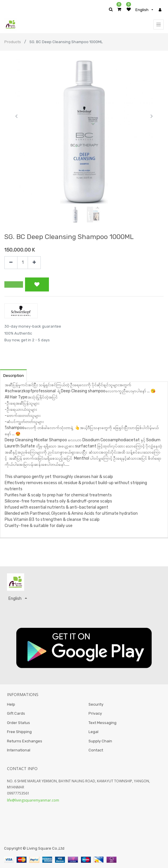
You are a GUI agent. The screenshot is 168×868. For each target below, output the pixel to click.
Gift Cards (16, 713)
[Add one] (34, 263)
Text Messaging (102, 723)
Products (13, 42)
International (19, 750)
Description (14, 376)
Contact (96, 750)
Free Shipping (19, 732)
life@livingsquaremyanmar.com (33, 800)
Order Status (18, 723)
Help (11, 704)
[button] (16, 116)
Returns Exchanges (25, 741)
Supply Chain (100, 741)
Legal (93, 732)
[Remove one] (11, 263)
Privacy (95, 713)
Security (96, 704)
